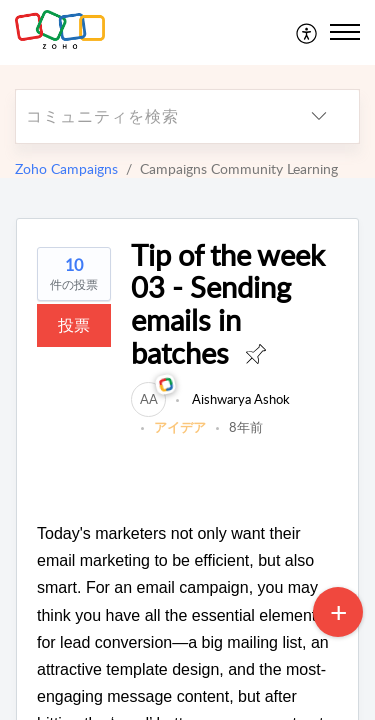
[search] (147, 116)
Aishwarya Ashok (239, 399)
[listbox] (319, 116)
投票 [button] (74, 325)
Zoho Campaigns (66, 168)
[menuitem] (307, 32)
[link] (148, 399)
